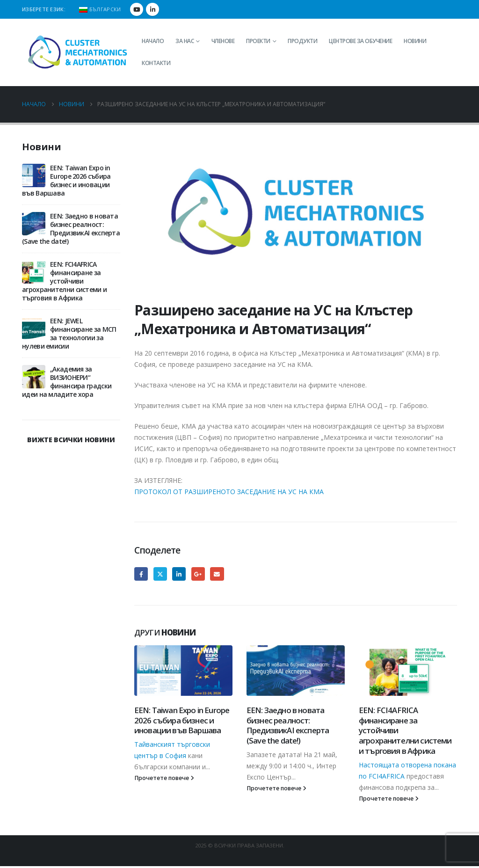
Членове (223, 41)
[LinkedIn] (152, 9)
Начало (153, 41)
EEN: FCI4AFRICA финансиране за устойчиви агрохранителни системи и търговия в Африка (64, 281)
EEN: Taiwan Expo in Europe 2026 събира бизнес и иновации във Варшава (182, 720)
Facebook (141, 574)
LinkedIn (179, 574)
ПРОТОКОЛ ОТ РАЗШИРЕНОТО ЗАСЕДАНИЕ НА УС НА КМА (229, 492)
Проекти (258, 41)
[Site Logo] (78, 52)
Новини (415, 41)
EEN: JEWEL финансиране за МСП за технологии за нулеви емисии (69, 333)
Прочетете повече (164, 778)
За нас (185, 41)
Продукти (302, 41)
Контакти (156, 63)
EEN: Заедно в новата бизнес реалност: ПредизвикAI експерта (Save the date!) (288, 725)
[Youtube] (137, 9)
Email (217, 574)
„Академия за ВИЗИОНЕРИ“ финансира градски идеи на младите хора (67, 382)
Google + (198, 574)
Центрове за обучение (360, 41)
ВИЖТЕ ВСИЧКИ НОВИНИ (71, 440)
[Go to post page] (183, 671)
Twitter (160, 574)
